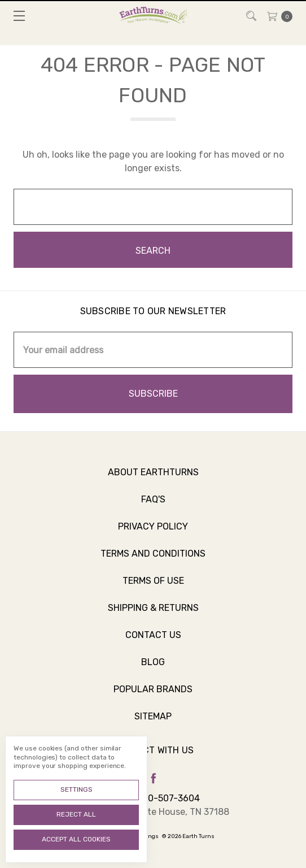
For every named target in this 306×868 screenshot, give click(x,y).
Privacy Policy (153, 533)
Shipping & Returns (153, 614)
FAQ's (153, 505)
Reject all (76, 814)
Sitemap (153, 722)
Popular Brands (153, 695)
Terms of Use (153, 587)
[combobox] (153, 207)
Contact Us (153, 641)
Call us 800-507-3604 (153, 798)
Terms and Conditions (153, 560)
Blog (153, 668)
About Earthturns (153, 478)
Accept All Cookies (76, 839)
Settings (76, 789)
